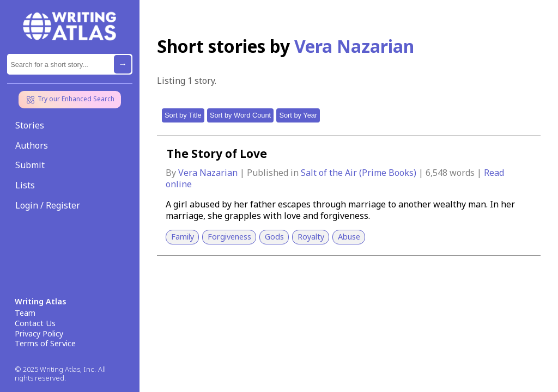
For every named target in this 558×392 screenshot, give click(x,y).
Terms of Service (45, 344)
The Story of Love (217, 154)
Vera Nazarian (209, 173)
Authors (32, 145)
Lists (25, 185)
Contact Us (35, 323)
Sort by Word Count (240, 115)
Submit (30, 165)
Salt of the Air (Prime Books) (360, 173)
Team (25, 313)
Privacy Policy (39, 334)
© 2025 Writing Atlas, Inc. (55, 369)
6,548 (436, 173)
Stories (30, 125)
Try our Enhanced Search (70, 100)
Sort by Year (298, 115)
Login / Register (48, 205)
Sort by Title (183, 115)
